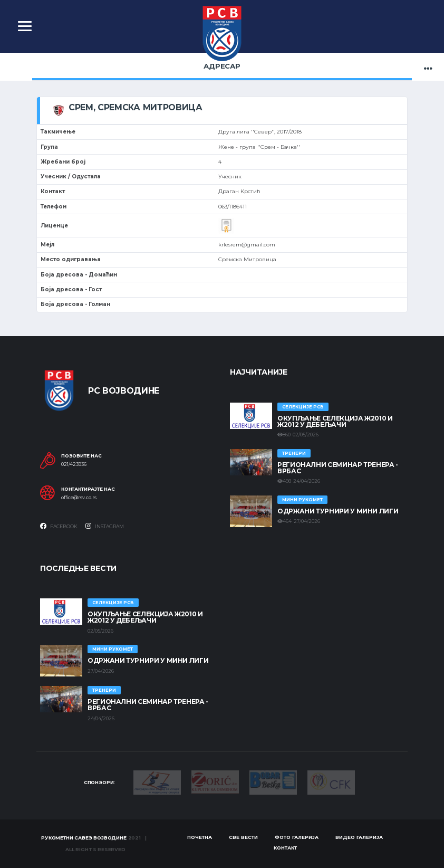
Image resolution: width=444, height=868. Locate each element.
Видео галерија (359, 837)
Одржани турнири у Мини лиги (338, 511)
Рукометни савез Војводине (84, 838)
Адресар (222, 66)
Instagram (105, 526)
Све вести (243, 837)
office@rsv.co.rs (79, 498)
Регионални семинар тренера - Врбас (338, 468)
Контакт (285, 848)
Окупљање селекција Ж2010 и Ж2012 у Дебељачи (335, 421)
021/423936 (74, 464)
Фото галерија (297, 837)
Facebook (59, 526)
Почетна (200, 837)
